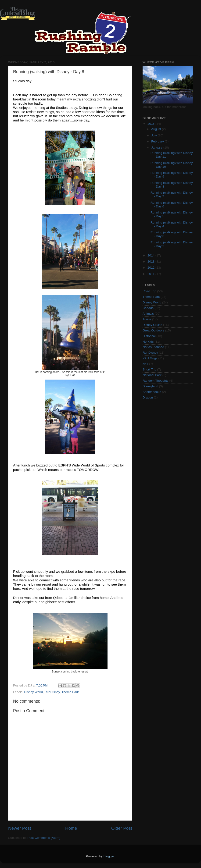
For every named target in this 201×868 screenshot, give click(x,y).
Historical (149, 336)
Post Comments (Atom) (44, 838)
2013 (151, 261)
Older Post (122, 828)
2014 (151, 255)
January (157, 148)
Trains (147, 319)
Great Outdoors (153, 330)
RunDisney (52, 692)
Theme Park (70, 692)
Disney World (33, 692)
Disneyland (150, 386)
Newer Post (20, 828)
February (158, 141)
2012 (151, 268)
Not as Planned (153, 347)
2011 (151, 274)
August (157, 129)
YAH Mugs (150, 358)
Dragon (148, 397)
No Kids (148, 342)
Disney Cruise (152, 325)
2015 (151, 124)
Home (71, 828)
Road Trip (149, 291)
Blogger (109, 856)
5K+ (145, 364)
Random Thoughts (156, 381)
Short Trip (149, 369)
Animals (148, 314)
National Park (152, 375)
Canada (148, 308)
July (154, 135)
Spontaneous (152, 392)
